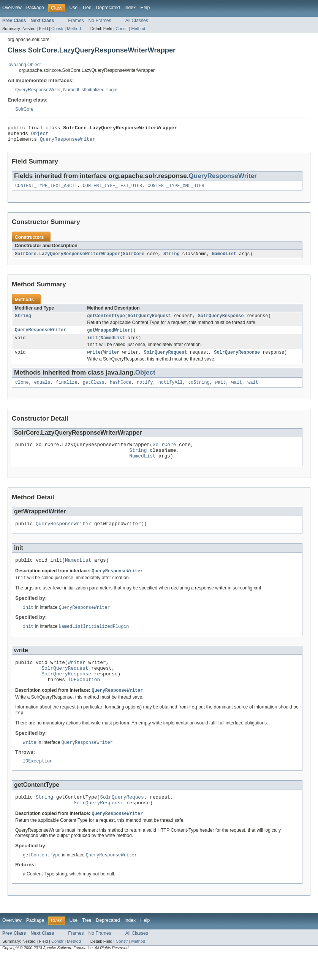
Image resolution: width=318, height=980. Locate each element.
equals (42, 391)
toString (199, 391)
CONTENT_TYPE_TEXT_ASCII (46, 190)
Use (73, 8)
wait (220, 391)
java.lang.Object (24, 65)
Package (35, 8)
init (92, 344)
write (94, 360)
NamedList (224, 258)
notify (145, 391)
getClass (94, 391)
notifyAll (171, 391)
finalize (67, 391)
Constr (57, 29)
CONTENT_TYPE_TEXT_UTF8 (112, 190)
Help (145, 8)
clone (22, 391)
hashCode (121, 391)
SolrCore (24, 109)
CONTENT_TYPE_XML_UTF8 (176, 190)
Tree (87, 8)
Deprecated (108, 8)
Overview (12, 8)
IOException (84, 699)
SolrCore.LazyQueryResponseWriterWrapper (67, 258)
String (172, 258)
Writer (112, 360)
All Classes (137, 21)
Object (40, 135)
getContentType (106, 321)
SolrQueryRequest (149, 321)
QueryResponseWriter (38, 90)
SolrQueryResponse (221, 321)
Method (74, 29)
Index (130, 8)
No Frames (100, 21)
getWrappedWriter (109, 336)
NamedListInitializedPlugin (90, 90)
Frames (76, 21)
